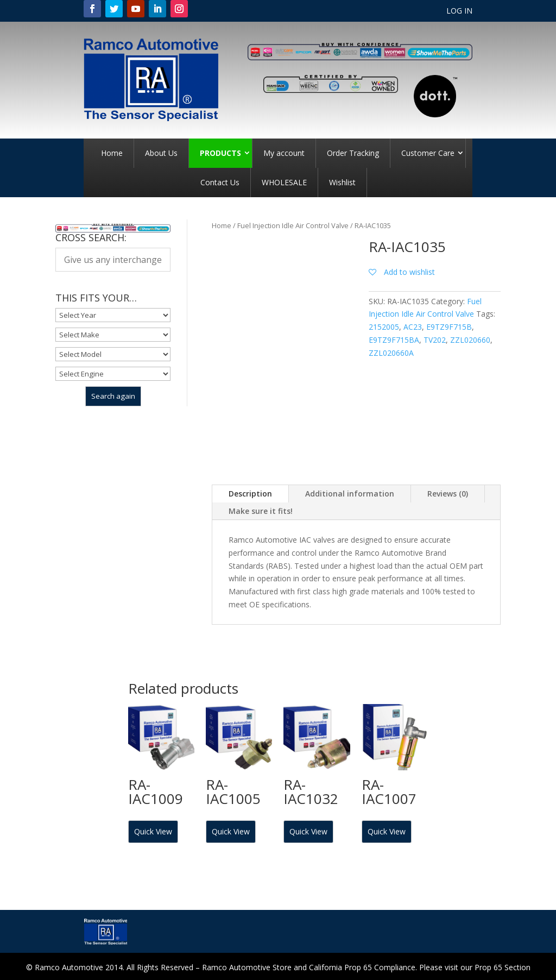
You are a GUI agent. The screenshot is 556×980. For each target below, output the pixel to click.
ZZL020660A (391, 353)
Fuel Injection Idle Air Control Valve (293, 225)
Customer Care (428, 153)
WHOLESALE (284, 182)
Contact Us (220, 182)
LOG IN (459, 11)
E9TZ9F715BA (394, 340)
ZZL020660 (470, 340)
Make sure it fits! (261, 511)
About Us (161, 153)
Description (250, 494)
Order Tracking (353, 153)
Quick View (153, 831)
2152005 (384, 327)
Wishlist (342, 182)
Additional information (350, 494)
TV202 (435, 340)
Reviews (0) (448, 494)
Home (112, 153)
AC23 (413, 327)
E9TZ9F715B (449, 327)
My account (284, 153)
